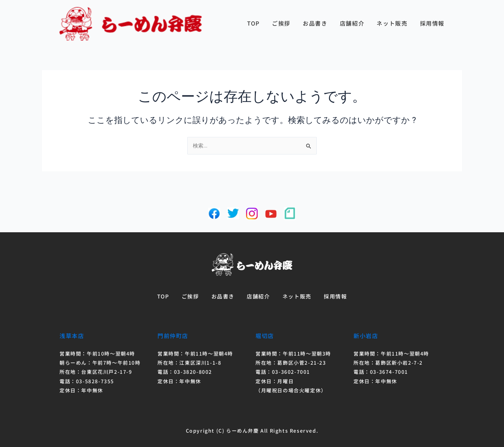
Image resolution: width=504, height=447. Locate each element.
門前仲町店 (173, 336)
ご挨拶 (281, 23)
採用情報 (432, 23)
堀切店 (265, 336)
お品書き (315, 23)
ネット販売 (392, 23)
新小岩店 (366, 336)
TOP (253, 23)
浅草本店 (72, 336)
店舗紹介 (352, 23)
